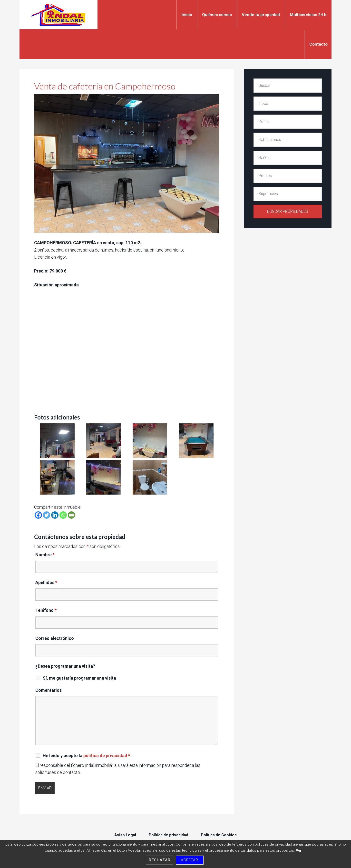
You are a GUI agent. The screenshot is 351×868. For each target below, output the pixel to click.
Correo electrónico (55, 638)
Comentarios (49, 690)
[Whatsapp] (63, 515)
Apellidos (46, 582)
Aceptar (190, 860)
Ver (299, 850)
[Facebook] (38, 515)
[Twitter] (47, 515)
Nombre (45, 554)
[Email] (71, 515)
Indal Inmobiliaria (58, 15)
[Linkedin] (55, 515)
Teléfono (46, 610)
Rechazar (160, 860)
